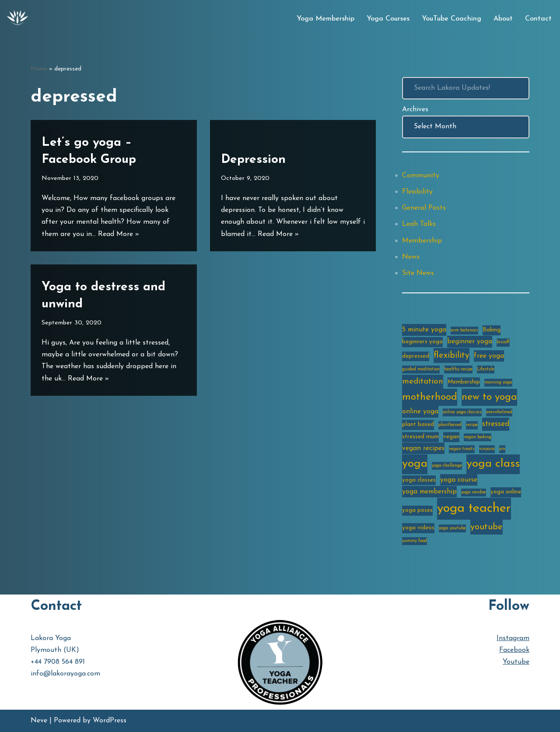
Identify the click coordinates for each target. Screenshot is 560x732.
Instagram (513, 638)
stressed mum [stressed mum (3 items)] (420, 437)
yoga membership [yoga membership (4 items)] (429, 492)
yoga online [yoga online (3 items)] (506, 492)
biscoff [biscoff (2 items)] (503, 342)
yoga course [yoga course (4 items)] (459, 480)
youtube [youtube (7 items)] (486, 527)
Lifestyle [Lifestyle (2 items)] (486, 369)
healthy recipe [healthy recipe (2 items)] (458, 369)
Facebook (514, 650)
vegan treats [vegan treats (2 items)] (462, 449)
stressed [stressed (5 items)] (496, 424)
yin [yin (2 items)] (502, 449)
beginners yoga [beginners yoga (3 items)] (422, 342)
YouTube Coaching (451, 19)
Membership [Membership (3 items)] (464, 382)
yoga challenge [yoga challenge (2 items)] (447, 466)
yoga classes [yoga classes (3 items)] (419, 480)
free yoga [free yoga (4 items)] (489, 356)
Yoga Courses (388, 19)
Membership (422, 241)
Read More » (119, 234)
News (411, 257)
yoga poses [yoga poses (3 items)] (417, 510)
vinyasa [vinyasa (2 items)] (487, 449)
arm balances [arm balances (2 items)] (464, 330)
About (503, 19)
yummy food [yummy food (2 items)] (415, 541)
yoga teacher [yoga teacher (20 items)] (474, 509)
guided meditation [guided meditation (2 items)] (421, 369)
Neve (39, 721)
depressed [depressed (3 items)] (416, 356)
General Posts (424, 208)
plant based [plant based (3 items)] (418, 424)
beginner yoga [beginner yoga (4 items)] (470, 341)
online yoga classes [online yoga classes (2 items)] (462, 412)
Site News (418, 273)
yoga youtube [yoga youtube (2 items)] (452, 528)
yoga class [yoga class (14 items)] (493, 464)
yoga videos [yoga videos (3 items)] (418, 528)
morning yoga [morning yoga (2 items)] (498, 382)
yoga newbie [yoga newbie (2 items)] (474, 492)
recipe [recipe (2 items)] (472, 425)
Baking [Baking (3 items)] (492, 330)
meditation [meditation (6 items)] (423, 382)
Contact (538, 19)
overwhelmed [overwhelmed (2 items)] (499, 412)
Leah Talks (419, 224)
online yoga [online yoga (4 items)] (420, 412)
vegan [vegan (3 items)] (451, 437)
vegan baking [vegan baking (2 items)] (478, 437)
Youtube (516, 662)
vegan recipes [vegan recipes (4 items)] (423, 448)
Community (421, 176)
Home (39, 69)
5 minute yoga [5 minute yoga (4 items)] (424, 330)
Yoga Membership (325, 19)
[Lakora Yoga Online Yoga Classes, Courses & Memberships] (17, 19)
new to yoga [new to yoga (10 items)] (489, 397)
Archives (415, 109)
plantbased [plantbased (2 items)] (450, 425)
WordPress (110, 721)
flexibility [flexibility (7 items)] (451, 355)
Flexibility (417, 192)
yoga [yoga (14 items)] (415, 464)
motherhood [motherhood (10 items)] (430, 397)
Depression (253, 160)
